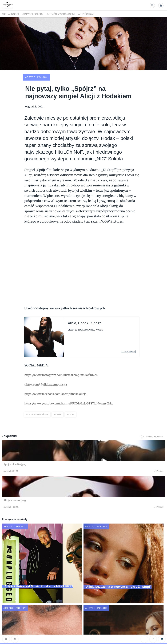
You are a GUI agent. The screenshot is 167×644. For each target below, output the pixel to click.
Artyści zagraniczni (61, 14)
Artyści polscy (33, 14)
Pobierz (47, 445)
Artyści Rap (86, 14)
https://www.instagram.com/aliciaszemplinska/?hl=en (66, 348)
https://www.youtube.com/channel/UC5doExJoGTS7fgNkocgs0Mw (75, 377)
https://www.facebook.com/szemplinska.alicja (59, 367)
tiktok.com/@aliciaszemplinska (49, 358)
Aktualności (10, 14)
